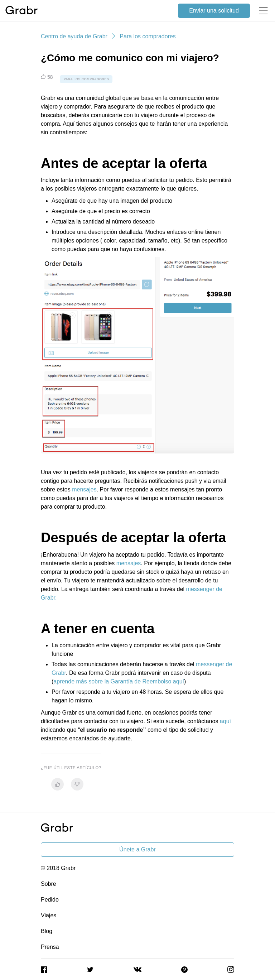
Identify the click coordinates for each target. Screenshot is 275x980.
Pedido (50, 900)
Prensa (50, 947)
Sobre (49, 884)
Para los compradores (148, 36)
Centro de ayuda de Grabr (74, 36)
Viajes (49, 915)
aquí (225, 721)
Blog (47, 931)
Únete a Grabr (137, 849)
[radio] (57, 784)
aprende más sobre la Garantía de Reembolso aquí (119, 681)
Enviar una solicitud (214, 11)
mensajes (84, 489)
